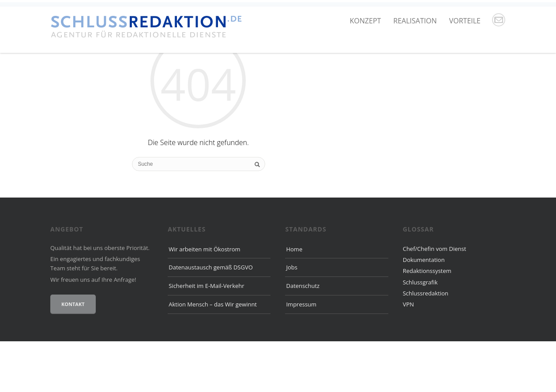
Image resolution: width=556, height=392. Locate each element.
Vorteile (465, 21)
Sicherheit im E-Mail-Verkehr (206, 337)
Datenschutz (303, 337)
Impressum (301, 355)
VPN (408, 355)
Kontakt (73, 355)
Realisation (415, 21)
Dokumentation (424, 310)
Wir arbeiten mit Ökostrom (204, 300)
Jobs (291, 318)
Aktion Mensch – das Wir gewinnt (213, 355)
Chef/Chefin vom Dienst (435, 299)
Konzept (366, 21)
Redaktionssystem (427, 322)
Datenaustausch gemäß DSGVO (211, 318)
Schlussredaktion (426, 344)
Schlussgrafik (420, 333)
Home (294, 300)
